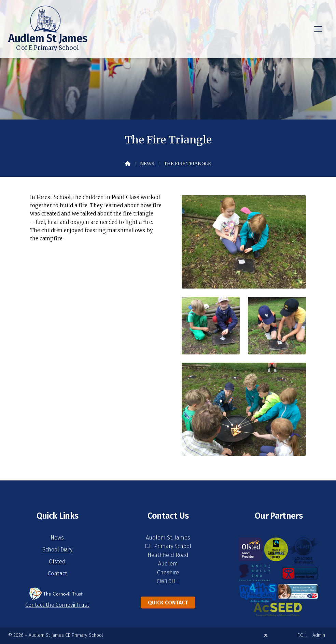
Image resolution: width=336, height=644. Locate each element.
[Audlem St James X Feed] (266, 635)
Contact (57, 573)
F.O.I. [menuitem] (302, 635)
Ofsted (57, 562)
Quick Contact (168, 603)
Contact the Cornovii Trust (57, 605)
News (147, 164)
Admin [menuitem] (319, 635)
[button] (318, 29)
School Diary (57, 550)
